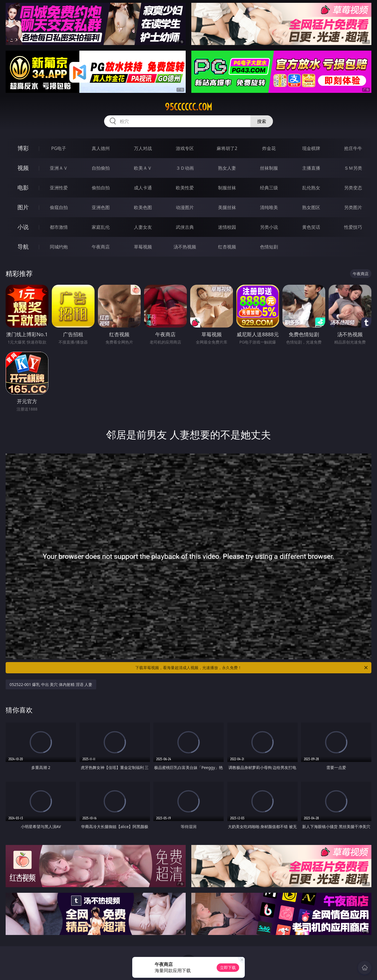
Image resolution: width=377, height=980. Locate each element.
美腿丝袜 (227, 207)
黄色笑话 (311, 227)
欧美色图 (143, 207)
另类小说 (269, 227)
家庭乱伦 (101, 227)
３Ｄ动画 (185, 168)
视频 (23, 168)
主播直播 (311, 168)
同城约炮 (59, 247)
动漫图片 (185, 207)
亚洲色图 (101, 207)
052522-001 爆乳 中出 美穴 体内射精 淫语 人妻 (51, 684)
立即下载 (228, 967)
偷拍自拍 (101, 188)
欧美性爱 (185, 188)
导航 (23, 247)
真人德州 (101, 148)
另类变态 (353, 188)
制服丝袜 (227, 188)
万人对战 (143, 148)
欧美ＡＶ (143, 168)
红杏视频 (227, 247)
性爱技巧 (353, 227)
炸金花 (269, 148)
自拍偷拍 (101, 168)
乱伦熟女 (311, 188)
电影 (23, 188)
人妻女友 (143, 227)
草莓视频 (143, 247)
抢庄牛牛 (353, 148)
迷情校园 (227, 227)
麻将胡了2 (227, 148)
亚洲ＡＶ (59, 168)
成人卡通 (143, 188)
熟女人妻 (227, 168)
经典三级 (269, 188)
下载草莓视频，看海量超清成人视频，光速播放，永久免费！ (252, 668)
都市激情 (59, 227)
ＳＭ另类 (353, 168)
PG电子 (59, 148)
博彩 (23, 148)
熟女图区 (311, 207)
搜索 (262, 121)
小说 (23, 227)
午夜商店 (101, 247)
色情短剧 (269, 247)
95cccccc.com (188, 107)
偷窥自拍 (59, 207)
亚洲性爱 (59, 188)
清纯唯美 (269, 207)
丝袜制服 (269, 168)
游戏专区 (185, 148)
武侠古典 (185, 227)
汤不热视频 (185, 247)
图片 (23, 207)
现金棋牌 (311, 148)
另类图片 (353, 207)
